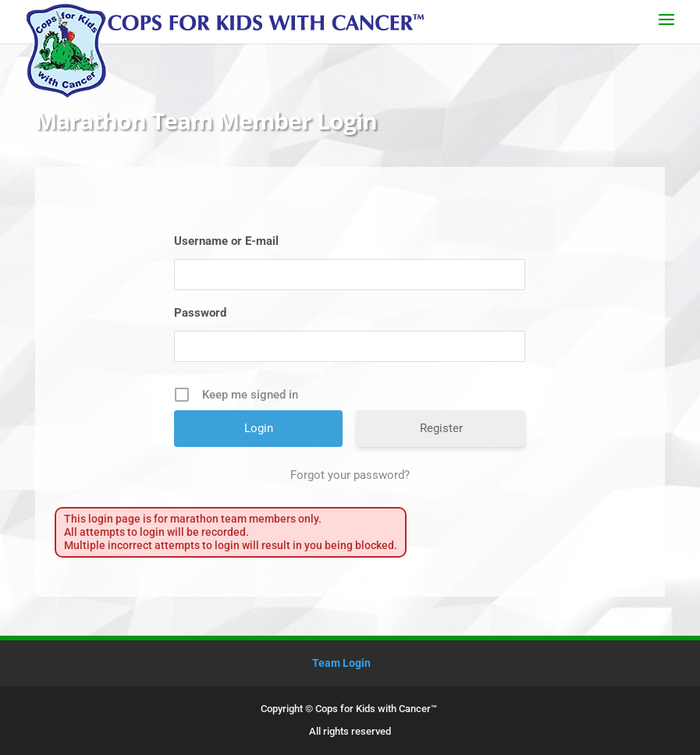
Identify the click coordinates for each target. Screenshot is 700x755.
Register (441, 428)
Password (200, 313)
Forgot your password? (350, 475)
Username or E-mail (226, 241)
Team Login (341, 663)
